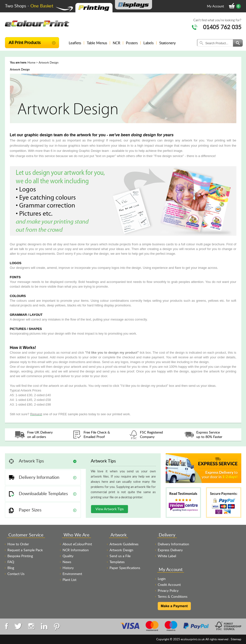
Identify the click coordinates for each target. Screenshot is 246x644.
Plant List (69, 580)
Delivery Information (173, 544)
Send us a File (120, 556)
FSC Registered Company (151, 434)
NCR (116, 43)
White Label (167, 556)
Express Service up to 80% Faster (209, 434)
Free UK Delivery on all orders (40, 434)
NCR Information (76, 550)
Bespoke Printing (20, 556)
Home (31, 62)
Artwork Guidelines (124, 544)
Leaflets (75, 43)
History (68, 568)
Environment (72, 574)
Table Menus (97, 43)
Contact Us (16, 574)
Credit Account (169, 585)
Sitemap (236, 639)
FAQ (11, 562)
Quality (68, 556)
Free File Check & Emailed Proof (97, 434)
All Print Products (25, 42)
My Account (215, 6)
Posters (132, 43)
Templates (117, 562)
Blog (11, 568)
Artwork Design (121, 550)
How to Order (18, 544)
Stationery (168, 43)
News (67, 562)
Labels (148, 43)
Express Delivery (170, 550)
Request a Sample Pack (25, 550)
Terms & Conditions (173, 596)
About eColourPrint (77, 544)
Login (162, 579)
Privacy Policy (168, 590)
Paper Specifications (125, 568)
